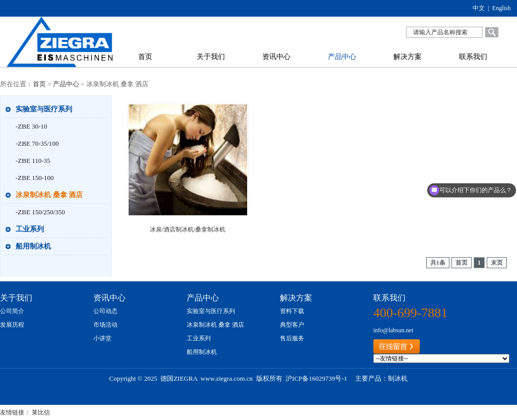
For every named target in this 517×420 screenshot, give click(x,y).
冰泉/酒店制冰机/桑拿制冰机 (188, 229)
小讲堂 (102, 338)
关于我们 (211, 57)
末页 (497, 263)
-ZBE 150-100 (35, 178)
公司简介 (12, 311)
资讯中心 (276, 57)
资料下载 (292, 311)
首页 (145, 57)
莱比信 (41, 412)
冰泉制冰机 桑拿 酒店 (49, 195)
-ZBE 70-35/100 (37, 143)
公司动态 (105, 311)
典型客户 (292, 325)
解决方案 (408, 57)
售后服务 (292, 338)
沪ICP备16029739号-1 (316, 378)
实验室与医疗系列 (44, 109)
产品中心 (342, 57)
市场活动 (105, 325)
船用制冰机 (33, 246)
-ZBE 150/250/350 (40, 212)
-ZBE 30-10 (31, 126)
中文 (479, 8)
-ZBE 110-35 (33, 161)
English (502, 8)
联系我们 (473, 57)
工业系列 (30, 229)
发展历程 (12, 325)
